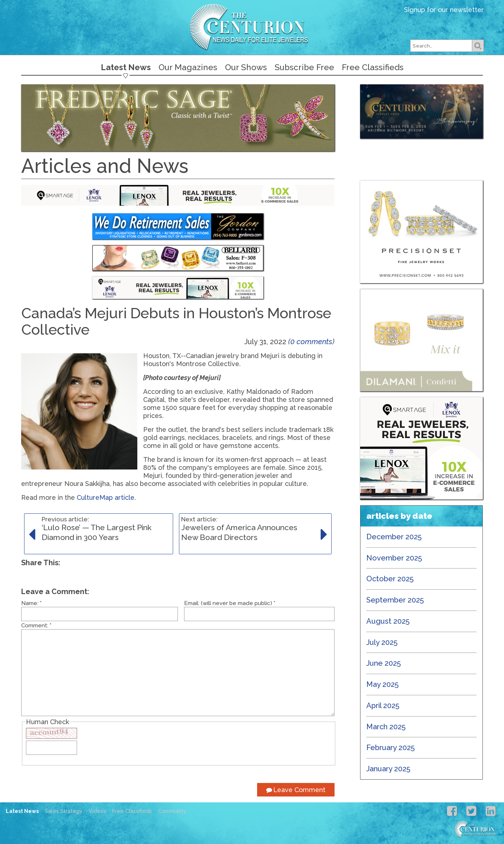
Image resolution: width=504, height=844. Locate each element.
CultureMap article (106, 497)
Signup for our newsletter (444, 10)
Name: (31, 603)
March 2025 (386, 727)
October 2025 (390, 579)
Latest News (126, 67)
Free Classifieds (373, 67)
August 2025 (388, 621)
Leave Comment (296, 790)
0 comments (311, 342)
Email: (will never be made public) (230, 603)
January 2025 (388, 769)
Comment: (36, 626)
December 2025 (394, 537)
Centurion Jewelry (252, 27)
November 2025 (394, 558)
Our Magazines (188, 67)
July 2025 (382, 642)
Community (172, 811)
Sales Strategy (64, 811)
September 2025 (395, 600)
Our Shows (246, 67)
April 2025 (383, 706)
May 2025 (383, 684)
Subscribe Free (304, 67)
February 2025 (391, 748)
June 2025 (384, 663)
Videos (98, 811)
